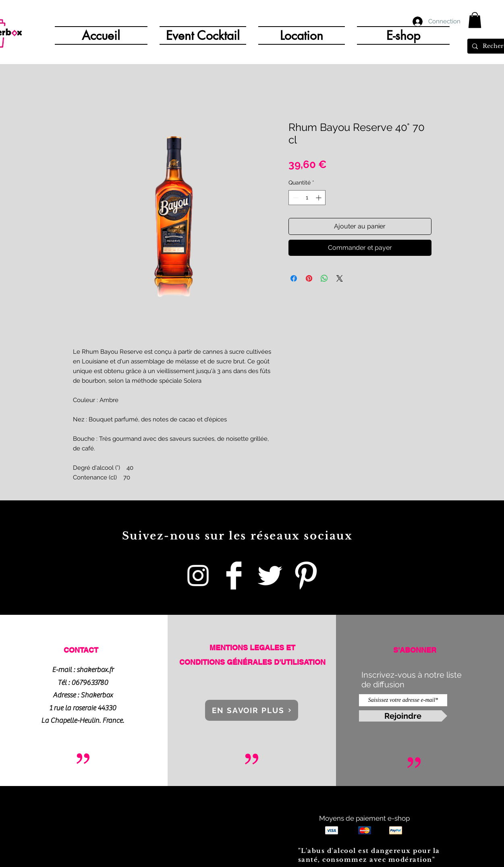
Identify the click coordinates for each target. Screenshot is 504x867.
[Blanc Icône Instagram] (198, 576)
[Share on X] (340, 278)
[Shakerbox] (234, 576)
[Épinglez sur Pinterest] (309, 278)
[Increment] (319, 198)
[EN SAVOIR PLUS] (252, 710)
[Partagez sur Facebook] (294, 278)
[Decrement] (295, 198)
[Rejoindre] (403, 716)
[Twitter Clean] (270, 576)
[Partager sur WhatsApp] (324, 278)
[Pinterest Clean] (306, 576)
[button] (475, 20)
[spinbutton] (307, 198)
